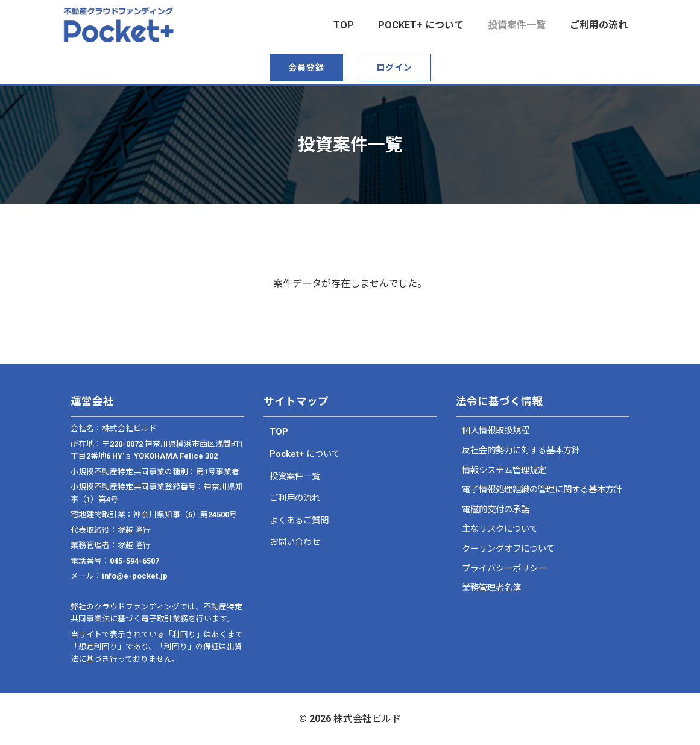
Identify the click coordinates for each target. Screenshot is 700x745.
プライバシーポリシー (504, 569)
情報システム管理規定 (504, 470)
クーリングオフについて (508, 549)
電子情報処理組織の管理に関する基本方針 (542, 490)
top (344, 25)
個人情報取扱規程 (496, 431)
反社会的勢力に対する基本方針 (521, 451)
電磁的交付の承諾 (496, 510)
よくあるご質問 (299, 520)
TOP (279, 432)
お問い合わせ (295, 542)
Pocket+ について (421, 25)
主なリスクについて (500, 529)
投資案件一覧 (517, 25)
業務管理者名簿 (491, 588)
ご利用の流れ (599, 25)
